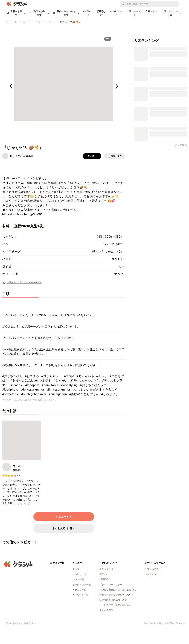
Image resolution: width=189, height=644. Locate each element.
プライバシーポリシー (111, 585)
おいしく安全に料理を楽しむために (118, 590)
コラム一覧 (78, 579)
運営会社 (104, 574)
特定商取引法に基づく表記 (113, 600)
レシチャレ (150, 574)
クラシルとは (106, 569)
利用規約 (104, 579)
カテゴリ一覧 (79, 590)
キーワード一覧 (81, 595)
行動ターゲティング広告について (117, 595)
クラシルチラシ (153, 569)
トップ (76, 569)
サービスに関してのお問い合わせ (117, 605)
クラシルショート (134, 13)
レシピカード (116, 13)
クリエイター (151, 13)
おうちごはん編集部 (22, 156)
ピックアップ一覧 (82, 585)
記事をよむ (101, 13)
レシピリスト (79, 574)
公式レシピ (88, 13)
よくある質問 (106, 610)
